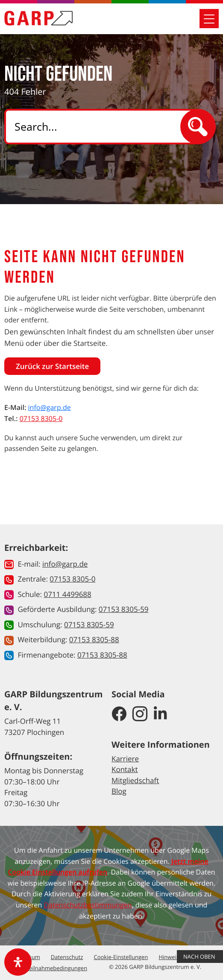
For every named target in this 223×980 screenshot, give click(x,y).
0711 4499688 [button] (67, 594)
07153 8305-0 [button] (72, 579)
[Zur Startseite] (38, 18)
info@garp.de (50, 407)
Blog (119, 791)
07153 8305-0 (41, 418)
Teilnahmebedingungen (57, 968)
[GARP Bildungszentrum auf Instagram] (140, 714)
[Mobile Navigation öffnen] (209, 19)
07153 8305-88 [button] (94, 639)
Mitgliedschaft (135, 780)
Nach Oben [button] (200, 957)
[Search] (100, 127)
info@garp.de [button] (65, 564)
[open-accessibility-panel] (18, 962)
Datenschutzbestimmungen (88, 905)
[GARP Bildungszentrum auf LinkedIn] (160, 714)
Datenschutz (67, 957)
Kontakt (125, 769)
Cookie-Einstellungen (121, 957)
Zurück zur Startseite (52, 366)
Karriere (125, 759)
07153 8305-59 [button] (124, 609)
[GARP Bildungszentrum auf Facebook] (119, 714)
